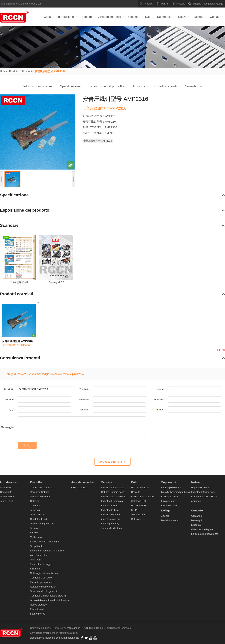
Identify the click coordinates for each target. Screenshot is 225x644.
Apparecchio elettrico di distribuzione (50, 600)
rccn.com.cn (73, 628)
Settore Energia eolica (113, 492)
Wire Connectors (39, 555)
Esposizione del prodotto (106, 86)
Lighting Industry (110, 524)
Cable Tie (35, 501)
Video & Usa (138, 515)
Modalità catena (170, 520)
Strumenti (27, 71)
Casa (47, 17)
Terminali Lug (37, 515)
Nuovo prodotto (38, 605)
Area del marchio (110, 17)
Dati (148, 17)
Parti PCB (35, 560)
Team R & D (7, 501)
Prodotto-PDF (139, 506)
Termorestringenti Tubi (42, 524)
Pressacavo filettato (41, 497)
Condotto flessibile (40, 519)
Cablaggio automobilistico (44, 573)
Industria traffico (110, 510)
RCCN (84, 628)
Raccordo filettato (39, 492)
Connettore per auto (41, 578)
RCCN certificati (140, 488)
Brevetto (136, 492)
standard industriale (112, 528)
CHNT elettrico (79, 488)
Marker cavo (37, 537)
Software (136, 519)
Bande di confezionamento (44, 542)
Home (3, 71)
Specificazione (70, 86)
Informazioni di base (37, 86)
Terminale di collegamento (44, 591)
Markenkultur (7, 497)
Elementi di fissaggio (41, 564)
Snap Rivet (36, 546)
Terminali (35, 510)
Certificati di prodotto (142, 497)
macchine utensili (111, 519)
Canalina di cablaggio (42, 488)
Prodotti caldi (37, 609)
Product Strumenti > (113, 462)
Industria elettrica (111, 515)
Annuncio (196, 501)
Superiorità (164, 17)
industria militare (110, 506)
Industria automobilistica (114, 497)
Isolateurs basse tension (43, 587)
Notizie (183, 17)
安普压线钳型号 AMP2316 (50, 71)
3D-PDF (136, 510)
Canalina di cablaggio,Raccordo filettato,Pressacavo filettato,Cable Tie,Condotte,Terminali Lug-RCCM (15, 17)
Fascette (35, 533)
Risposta (196, 525)
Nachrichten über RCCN (204, 497)
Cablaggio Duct (170, 497)
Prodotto (86, 17)
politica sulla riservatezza (205, 534)
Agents (165, 516)
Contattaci (197, 516)
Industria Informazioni (203, 492)
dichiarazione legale (202, 529)
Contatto (216, 17)
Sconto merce (37, 614)
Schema (133, 17)
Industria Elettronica (112, 501)
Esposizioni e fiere (201, 488)
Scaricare (139, 86)
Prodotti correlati (165, 86)
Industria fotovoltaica (112, 488)
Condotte (35, 506)
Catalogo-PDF (139, 501)
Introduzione (66, 17)
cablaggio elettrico (171, 488)
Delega (199, 17)
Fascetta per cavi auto (42, 582)
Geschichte (6, 492)
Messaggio (197, 520)
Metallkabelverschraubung (175, 492)
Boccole (34, 528)
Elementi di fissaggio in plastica (47, 551)
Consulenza (193, 86)
